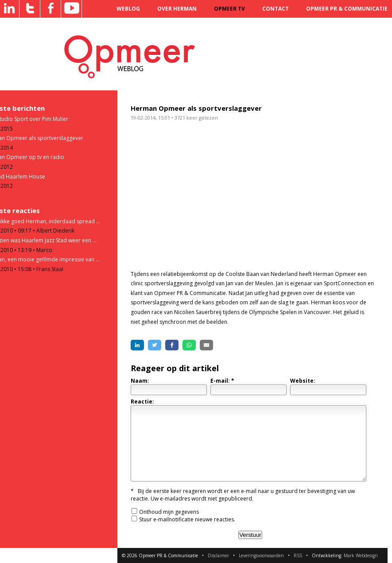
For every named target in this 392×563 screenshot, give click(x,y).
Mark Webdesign (361, 555)
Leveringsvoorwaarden (261, 555)
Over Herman (177, 9)
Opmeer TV (229, 9)
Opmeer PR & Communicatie (347, 9)
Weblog (128, 9)
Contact (276, 9)
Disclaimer (218, 555)
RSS (298, 555)
